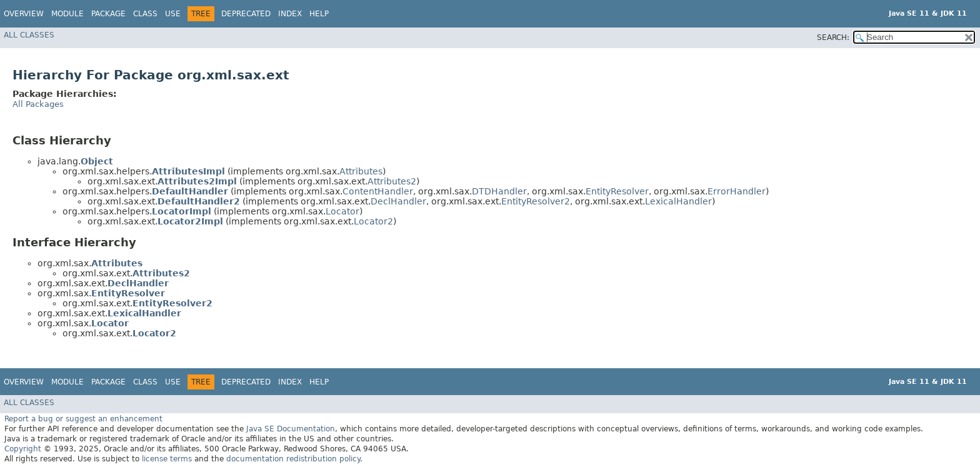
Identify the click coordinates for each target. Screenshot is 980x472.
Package (108, 14)
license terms (167, 459)
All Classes (29, 35)
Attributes (361, 171)
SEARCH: (833, 38)
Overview (24, 14)
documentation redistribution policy (293, 459)
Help (319, 14)
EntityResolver (617, 191)
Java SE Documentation (291, 429)
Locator (342, 211)
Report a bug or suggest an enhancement (83, 419)
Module (67, 14)
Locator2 (373, 221)
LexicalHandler (678, 201)
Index (290, 14)
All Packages (38, 104)
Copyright (23, 449)
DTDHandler (499, 191)
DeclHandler (398, 201)
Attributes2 (392, 181)
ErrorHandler (737, 191)
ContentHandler (378, 191)
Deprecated (246, 14)
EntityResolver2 (536, 201)
